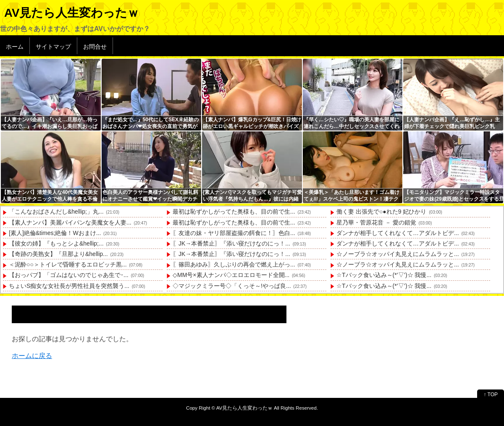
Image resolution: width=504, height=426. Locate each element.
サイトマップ (53, 47)
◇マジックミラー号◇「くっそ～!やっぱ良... (232, 286)
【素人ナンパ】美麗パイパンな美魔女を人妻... (70, 222)
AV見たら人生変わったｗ (72, 13)
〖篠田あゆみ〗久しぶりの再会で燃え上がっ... (234, 264)
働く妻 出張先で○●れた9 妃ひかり (381, 212)
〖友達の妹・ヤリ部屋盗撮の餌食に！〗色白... (234, 233)
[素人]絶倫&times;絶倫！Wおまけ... (55, 233)
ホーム (15, 47)
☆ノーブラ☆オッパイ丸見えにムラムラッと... (398, 254)
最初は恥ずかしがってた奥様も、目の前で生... (234, 212)
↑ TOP (491, 395)
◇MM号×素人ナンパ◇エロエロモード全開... (231, 275)
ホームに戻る (32, 356)
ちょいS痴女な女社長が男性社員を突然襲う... (69, 286)
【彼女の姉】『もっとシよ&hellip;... (56, 243)
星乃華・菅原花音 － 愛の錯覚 (376, 222)
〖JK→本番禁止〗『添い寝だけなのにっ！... (231, 243)
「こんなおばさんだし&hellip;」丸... (56, 212)
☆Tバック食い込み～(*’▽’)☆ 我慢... (384, 275)
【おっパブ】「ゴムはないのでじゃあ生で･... (69, 275)
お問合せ (95, 47)
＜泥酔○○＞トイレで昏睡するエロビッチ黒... (68, 264)
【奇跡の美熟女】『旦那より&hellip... (58, 254)
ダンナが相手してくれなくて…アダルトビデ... (398, 233)
